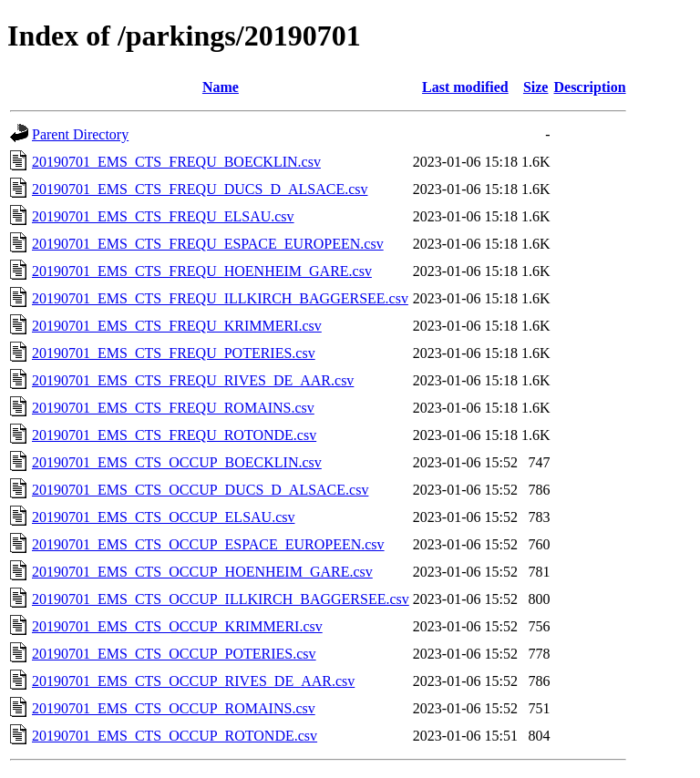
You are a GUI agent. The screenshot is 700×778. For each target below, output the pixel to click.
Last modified (465, 87)
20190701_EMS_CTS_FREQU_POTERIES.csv (174, 353)
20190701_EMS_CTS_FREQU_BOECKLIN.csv (176, 162)
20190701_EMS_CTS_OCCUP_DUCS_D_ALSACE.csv (200, 490)
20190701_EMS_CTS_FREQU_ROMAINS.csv (173, 408)
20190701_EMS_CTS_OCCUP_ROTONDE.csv (175, 736)
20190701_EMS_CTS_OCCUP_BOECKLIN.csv (177, 462)
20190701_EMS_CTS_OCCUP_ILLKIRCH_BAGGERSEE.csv (221, 599)
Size (536, 87)
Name (221, 87)
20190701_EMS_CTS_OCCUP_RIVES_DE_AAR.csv (193, 681)
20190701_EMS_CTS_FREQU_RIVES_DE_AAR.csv (193, 380)
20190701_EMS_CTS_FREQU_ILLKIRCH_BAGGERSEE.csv (220, 298)
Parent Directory (80, 134)
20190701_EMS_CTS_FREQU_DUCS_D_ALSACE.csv (200, 189)
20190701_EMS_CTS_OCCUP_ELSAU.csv (163, 517)
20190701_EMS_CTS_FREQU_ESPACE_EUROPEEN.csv (208, 244)
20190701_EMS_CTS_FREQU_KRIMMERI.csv (177, 326)
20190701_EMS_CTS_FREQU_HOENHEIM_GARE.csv (202, 271)
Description (589, 87)
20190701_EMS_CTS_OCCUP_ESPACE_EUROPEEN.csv (208, 544)
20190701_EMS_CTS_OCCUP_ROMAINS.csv (174, 708)
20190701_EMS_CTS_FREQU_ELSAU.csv (163, 216)
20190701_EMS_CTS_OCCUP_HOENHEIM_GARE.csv (202, 572)
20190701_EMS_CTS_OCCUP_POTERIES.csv (174, 654)
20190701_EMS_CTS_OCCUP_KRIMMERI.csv (177, 626)
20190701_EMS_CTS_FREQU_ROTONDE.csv (174, 435)
